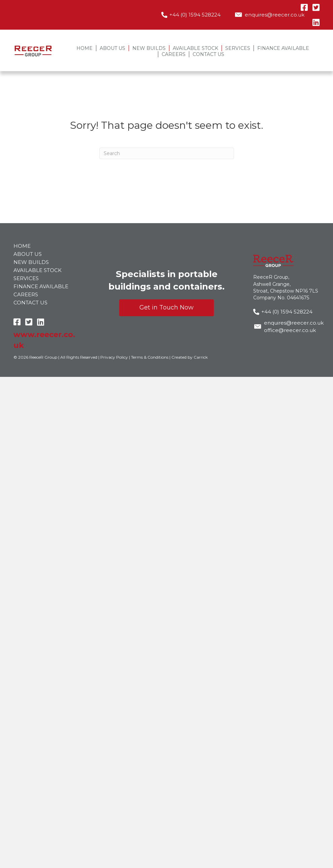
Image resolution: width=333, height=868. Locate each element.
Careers (174, 54)
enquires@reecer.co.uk (275, 15)
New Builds (149, 48)
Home (85, 48)
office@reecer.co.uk (290, 330)
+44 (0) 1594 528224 (195, 15)
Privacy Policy (114, 357)
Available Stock (195, 48)
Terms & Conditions (150, 357)
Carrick (201, 357)
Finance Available (283, 48)
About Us (112, 48)
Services (238, 48)
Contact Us (208, 54)
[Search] (167, 153)
